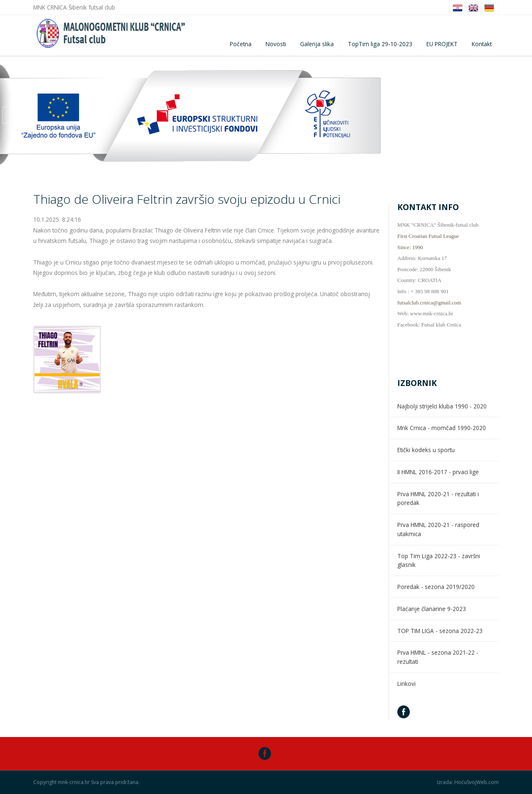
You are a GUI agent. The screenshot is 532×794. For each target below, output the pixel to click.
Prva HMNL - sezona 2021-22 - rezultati (438, 657)
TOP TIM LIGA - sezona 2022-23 (440, 631)
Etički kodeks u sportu (426, 450)
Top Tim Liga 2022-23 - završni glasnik (439, 560)
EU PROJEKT (442, 44)
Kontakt (482, 44)
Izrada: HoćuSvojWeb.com (468, 782)
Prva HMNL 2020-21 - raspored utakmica (438, 529)
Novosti (276, 44)
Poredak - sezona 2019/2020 (436, 587)
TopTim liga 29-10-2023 (380, 44)
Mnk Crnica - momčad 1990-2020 (442, 428)
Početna (241, 44)
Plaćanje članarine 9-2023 (432, 609)
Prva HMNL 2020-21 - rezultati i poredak (438, 498)
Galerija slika (317, 44)
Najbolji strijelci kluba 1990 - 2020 (442, 406)
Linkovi (406, 684)
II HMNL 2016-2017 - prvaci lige (438, 472)
